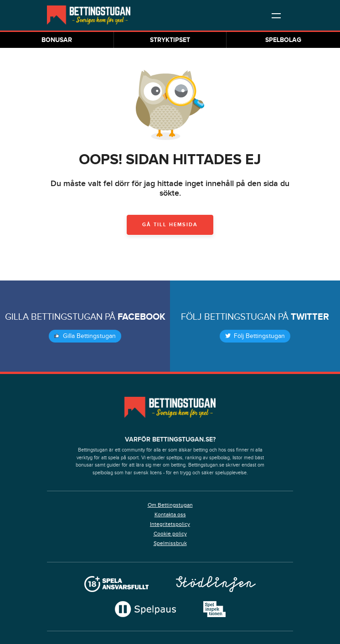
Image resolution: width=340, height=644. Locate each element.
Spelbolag (283, 40)
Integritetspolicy (170, 524)
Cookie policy (170, 534)
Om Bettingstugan (170, 505)
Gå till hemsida (170, 225)
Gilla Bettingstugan (85, 336)
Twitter (310, 317)
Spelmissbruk (170, 543)
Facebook (142, 317)
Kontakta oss (170, 514)
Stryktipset (170, 40)
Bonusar (57, 40)
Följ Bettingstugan (255, 336)
